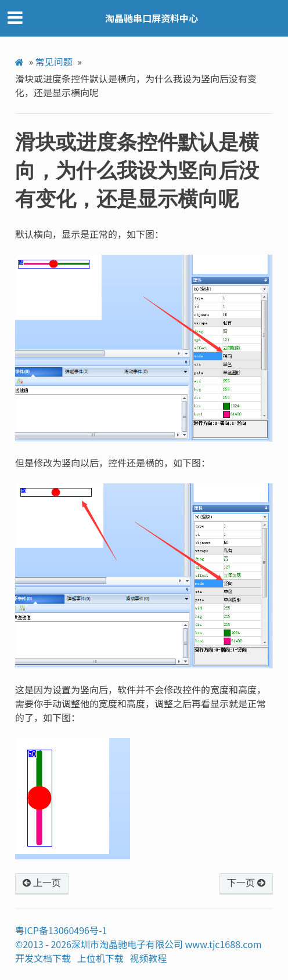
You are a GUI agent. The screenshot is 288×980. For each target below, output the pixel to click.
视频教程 (148, 958)
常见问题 (54, 62)
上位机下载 (100, 958)
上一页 (42, 883)
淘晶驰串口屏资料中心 (152, 18)
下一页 (246, 883)
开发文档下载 (43, 958)
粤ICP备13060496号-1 (61, 930)
